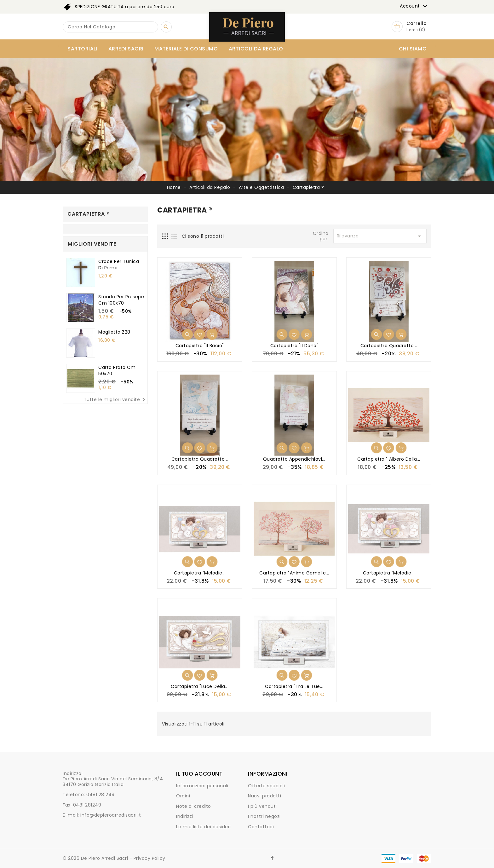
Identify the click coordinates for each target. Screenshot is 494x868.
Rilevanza (380, 236)
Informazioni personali (202, 786)
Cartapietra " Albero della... (389, 459)
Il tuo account (199, 774)
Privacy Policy (149, 858)
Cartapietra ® (89, 214)
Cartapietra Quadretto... (389, 346)
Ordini (183, 796)
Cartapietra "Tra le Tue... (294, 686)
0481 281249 (101, 795)
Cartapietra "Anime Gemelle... (294, 573)
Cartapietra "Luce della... (200, 686)
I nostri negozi (264, 816)
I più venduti (262, 806)
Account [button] (414, 6)
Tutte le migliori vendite (116, 400)
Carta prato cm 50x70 (117, 370)
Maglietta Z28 (114, 332)
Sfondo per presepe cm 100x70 (121, 300)
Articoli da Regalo (256, 49)
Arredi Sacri (126, 49)
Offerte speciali (266, 786)
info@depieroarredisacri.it (111, 815)
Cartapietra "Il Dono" (294, 346)
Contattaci (261, 827)
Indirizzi (185, 816)
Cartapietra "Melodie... (200, 573)
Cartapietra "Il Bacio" (200, 346)
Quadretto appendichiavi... (294, 459)
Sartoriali (82, 49)
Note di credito (194, 806)
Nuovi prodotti (264, 796)
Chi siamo (413, 49)
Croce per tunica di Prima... (119, 265)
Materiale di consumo (186, 49)
